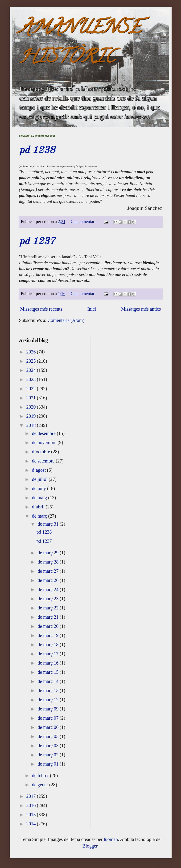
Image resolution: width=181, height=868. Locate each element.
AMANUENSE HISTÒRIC (80, 44)
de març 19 (49, 635)
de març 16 (49, 663)
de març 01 (49, 764)
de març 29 (49, 553)
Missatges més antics (141, 309)
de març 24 (49, 589)
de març (40, 516)
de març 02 (49, 755)
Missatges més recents (41, 309)
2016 (31, 805)
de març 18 (49, 645)
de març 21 (49, 617)
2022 (31, 389)
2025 (31, 361)
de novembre (45, 442)
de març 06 (49, 727)
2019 (31, 416)
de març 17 (49, 654)
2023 (31, 379)
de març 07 (49, 718)
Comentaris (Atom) (66, 320)
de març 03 (49, 746)
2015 (31, 815)
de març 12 (49, 700)
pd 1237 (37, 242)
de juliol (40, 479)
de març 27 (49, 571)
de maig (40, 498)
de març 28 (49, 562)
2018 (31, 425)
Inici (92, 309)
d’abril (39, 507)
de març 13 (49, 690)
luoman (111, 839)
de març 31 (49, 524)
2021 (31, 398)
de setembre (44, 461)
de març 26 (49, 580)
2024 (31, 370)
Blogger (90, 846)
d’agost (39, 470)
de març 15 (49, 672)
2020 (31, 407)
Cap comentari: (84, 222)
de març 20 (49, 626)
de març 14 (49, 681)
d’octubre (41, 452)
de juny (39, 488)
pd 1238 (37, 150)
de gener (40, 785)
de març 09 (49, 709)
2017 (31, 796)
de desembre (44, 433)
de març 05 (49, 736)
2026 (31, 352)
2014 (31, 824)
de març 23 (49, 599)
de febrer (41, 775)
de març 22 (49, 608)
